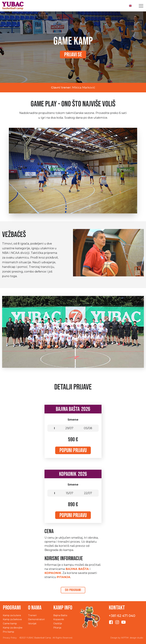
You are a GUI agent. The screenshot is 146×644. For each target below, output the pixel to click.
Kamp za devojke (13, 628)
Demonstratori (36, 619)
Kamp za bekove (12, 619)
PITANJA (64, 577)
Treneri (32, 615)
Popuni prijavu (73, 450)
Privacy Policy (10, 638)
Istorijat (32, 624)
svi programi (73, 590)
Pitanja (57, 628)
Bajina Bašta (77, 569)
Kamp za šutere (12, 615)
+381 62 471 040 (122, 616)
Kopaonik (53, 573)
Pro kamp (8, 632)
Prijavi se (73, 55)
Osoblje (58, 624)
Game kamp (10, 624)
